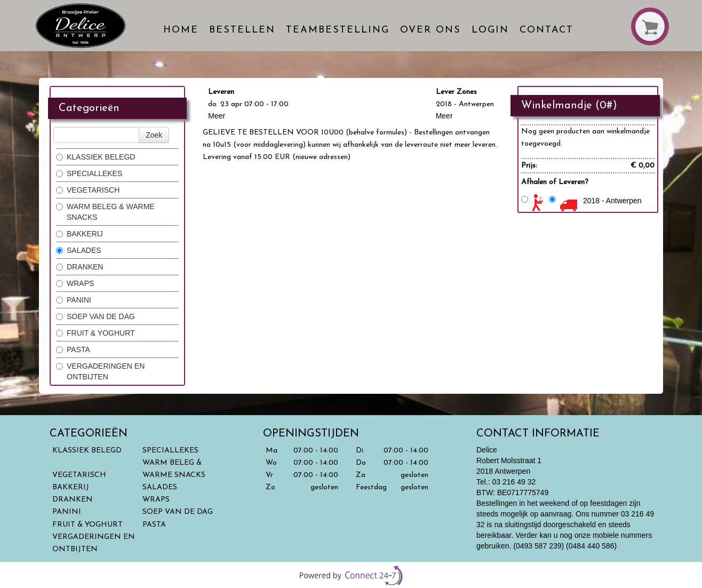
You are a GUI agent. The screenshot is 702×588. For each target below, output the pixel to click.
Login (490, 30)
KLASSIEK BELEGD (95, 157)
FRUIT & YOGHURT (96, 333)
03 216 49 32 (514, 482)
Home (181, 30)
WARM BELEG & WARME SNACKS (105, 212)
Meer (217, 116)
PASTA (73, 349)
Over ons (430, 30)
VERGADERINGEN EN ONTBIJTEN (100, 371)
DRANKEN (79, 267)
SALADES (79, 250)
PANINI (74, 300)
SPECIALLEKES (89, 173)
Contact (547, 30)
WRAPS (75, 283)
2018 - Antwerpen (612, 201)
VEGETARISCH (88, 190)
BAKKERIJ (79, 234)
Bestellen (242, 30)
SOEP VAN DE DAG (95, 316)
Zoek (154, 135)
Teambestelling (338, 30)
